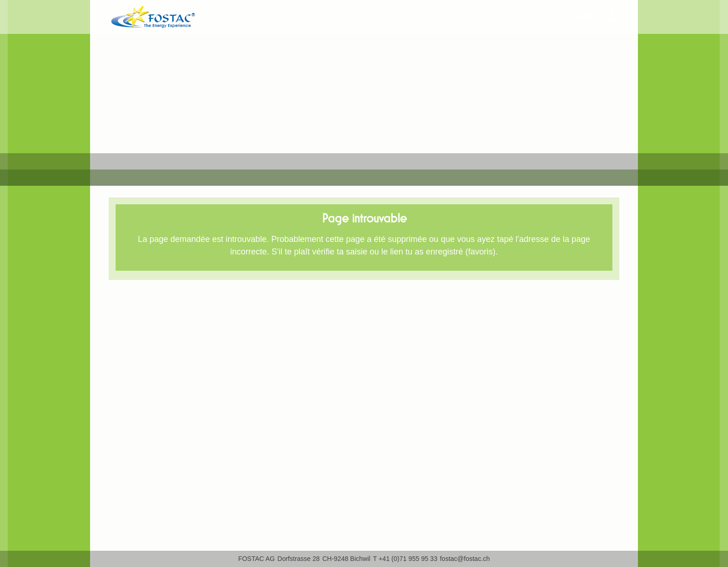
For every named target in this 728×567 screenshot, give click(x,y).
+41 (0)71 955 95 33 (408, 559)
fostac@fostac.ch (465, 559)
